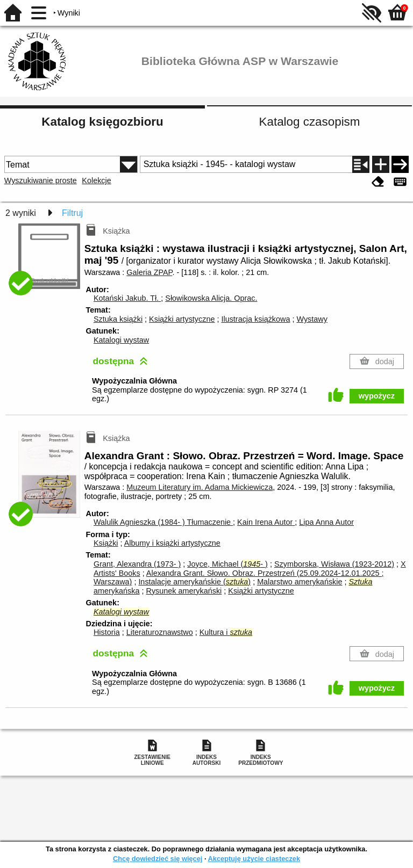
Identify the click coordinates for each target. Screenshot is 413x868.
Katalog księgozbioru (102, 122)
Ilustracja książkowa (255, 319)
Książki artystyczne (182, 319)
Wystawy (312, 319)
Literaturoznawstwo (160, 632)
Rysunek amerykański (184, 591)
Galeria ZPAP (149, 272)
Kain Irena (266, 522)
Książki (106, 543)
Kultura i (226, 632)
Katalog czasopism (310, 122)
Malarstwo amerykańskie (300, 582)
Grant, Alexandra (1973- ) (137, 564)
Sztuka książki (118, 319)
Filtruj (72, 213)
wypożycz (377, 396)
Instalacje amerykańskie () (194, 582)
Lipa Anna (326, 522)
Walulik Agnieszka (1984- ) (163, 522)
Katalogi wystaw (121, 340)
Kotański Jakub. (127, 298)
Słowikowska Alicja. (211, 298)
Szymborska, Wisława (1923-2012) (334, 564)
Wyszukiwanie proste (41, 180)
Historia (107, 632)
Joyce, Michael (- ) (227, 564)
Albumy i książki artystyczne (172, 543)
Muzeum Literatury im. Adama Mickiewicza (200, 487)
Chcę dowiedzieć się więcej (158, 859)
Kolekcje (96, 180)
